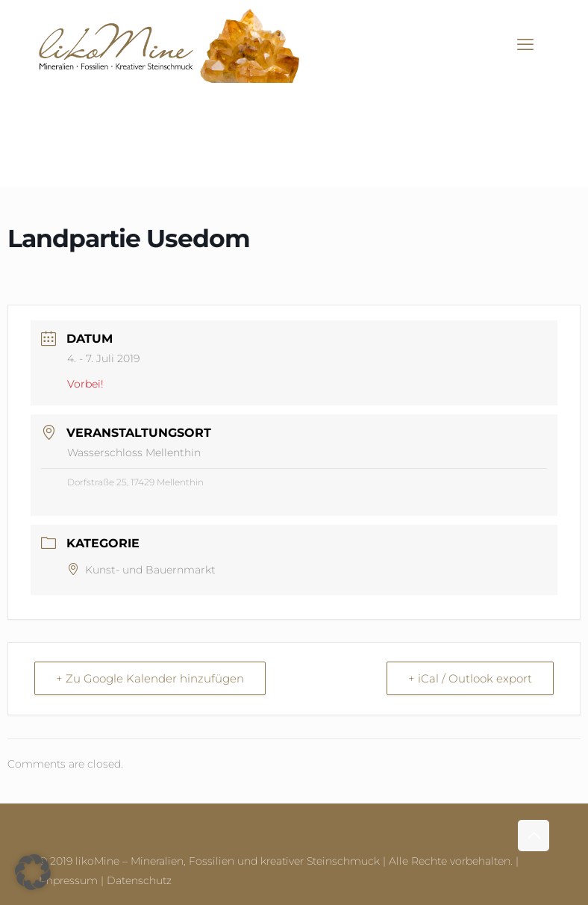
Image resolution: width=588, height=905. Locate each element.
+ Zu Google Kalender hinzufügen (150, 678)
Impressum (68, 880)
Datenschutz (139, 880)
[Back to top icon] (534, 836)
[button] (33, 872)
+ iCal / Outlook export (470, 678)
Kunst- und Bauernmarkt (141, 570)
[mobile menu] (525, 45)
